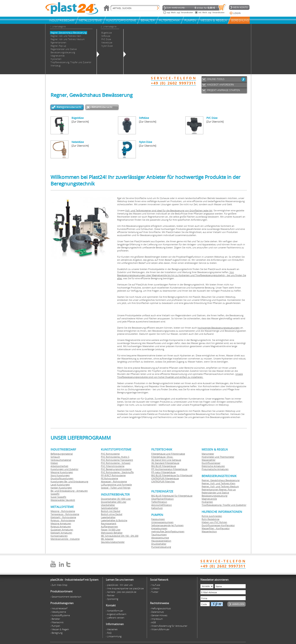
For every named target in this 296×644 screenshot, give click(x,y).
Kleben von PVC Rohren (214, 522)
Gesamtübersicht (102, 107)
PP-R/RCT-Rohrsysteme (113, 475)
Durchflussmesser (211, 463)
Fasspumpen (158, 519)
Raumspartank (109, 523)
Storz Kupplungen (60, 475)
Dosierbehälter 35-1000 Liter (116, 499)
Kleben (54, 463)
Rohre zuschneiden (212, 516)
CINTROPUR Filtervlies (163, 481)
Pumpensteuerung (161, 547)
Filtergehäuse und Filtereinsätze (168, 454)
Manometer (208, 454)
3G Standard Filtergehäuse (165, 463)
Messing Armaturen (61, 523)
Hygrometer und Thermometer (218, 457)
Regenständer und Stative (215, 493)
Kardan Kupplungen (61, 488)
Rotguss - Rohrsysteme (63, 520)
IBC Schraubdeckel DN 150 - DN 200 (120, 536)
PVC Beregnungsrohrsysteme (116, 469)
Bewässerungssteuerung (214, 496)
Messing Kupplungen (62, 472)
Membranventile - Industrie (65, 539)
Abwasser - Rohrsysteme (114, 481)
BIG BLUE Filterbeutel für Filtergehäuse (172, 496)
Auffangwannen (109, 526)
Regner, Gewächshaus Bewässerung (221, 480)
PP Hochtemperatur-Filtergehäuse (169, 469)
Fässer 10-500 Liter (111, 530)
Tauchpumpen (159, 535)
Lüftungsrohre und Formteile (116, 485)
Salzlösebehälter (110, 508)
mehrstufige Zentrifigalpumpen (168, 531)
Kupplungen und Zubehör (64, 469)
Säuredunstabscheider (113, 542)
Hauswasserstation (161, 541)
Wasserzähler (209, 460)
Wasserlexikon (209, 531)
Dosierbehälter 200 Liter (114, 502)
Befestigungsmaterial (62, 454)
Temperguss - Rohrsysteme (65, 514)
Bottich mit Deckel (111, 511)
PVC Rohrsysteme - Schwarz (116, 463)
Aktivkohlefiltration (162, 505)
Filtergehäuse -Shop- (162, 457)
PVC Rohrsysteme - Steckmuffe (117, 472)
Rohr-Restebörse (210, 519)
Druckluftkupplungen (62, 478)
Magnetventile (209, 499)
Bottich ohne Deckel (112, 514)
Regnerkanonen (210, 489)
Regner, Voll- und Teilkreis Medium (220, 486)
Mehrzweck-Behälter (112, 533)
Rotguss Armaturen (61, 526)
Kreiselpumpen (159, 528)
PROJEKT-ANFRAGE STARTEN (223, 90)
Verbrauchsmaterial (61, 460)
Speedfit (55, 494)
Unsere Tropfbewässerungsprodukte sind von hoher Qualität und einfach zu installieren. (180, 375)
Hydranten (207, 502)
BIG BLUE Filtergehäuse (164, 466)
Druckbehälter (159, 544)
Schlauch (55, 457)
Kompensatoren (59, 536)
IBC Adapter (107, 539)
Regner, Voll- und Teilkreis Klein (219, 483)
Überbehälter (108, 505)
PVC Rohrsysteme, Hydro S (115, 457)
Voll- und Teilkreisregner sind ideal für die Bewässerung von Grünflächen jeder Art (169, 210)
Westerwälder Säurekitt (63, 500)
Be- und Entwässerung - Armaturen (69, 491)
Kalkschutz (157, 508)
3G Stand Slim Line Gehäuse (166, 460)
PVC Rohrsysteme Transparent (117, 460)
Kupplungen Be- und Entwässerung (69, 481)
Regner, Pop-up (227, 489)
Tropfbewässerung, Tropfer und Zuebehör (224, 505)
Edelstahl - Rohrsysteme (63, 517)
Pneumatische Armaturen (215, 469)
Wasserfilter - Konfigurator (216, 528)
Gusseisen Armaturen (62, 530)
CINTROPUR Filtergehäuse (165, 478)
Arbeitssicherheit (59, 466)
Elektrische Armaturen (213, 466)
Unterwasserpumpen (162, 522)
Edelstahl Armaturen (61, 533)
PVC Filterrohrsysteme (113, 466)
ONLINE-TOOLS (216, 79)
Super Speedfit (58, 497)
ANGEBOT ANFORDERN (220, 85)
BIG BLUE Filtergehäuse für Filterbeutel (172, 475)
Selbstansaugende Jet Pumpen (167, 525)
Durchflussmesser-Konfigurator (218, 525)
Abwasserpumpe (160, 538)
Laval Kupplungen (60, 485)
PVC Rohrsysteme (110, 454)
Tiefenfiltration (159, 502)
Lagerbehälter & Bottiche (114, 520)
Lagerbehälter (108, 517)
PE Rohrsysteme (109, 478)
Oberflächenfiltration (162, 499)
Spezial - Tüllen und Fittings (116, 488)
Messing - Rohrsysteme (63, 511)
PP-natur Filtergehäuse (163, 472)
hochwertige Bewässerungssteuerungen (219, 328)
